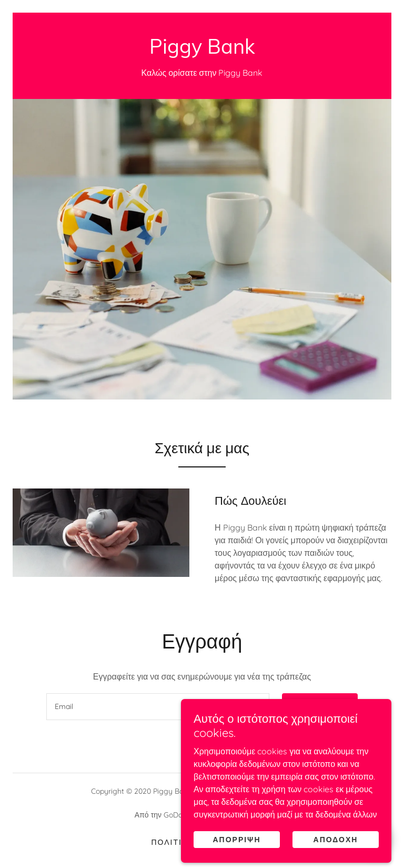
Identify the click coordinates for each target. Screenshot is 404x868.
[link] (202, 51)
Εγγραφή (320, 707)
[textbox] (158, 707)
